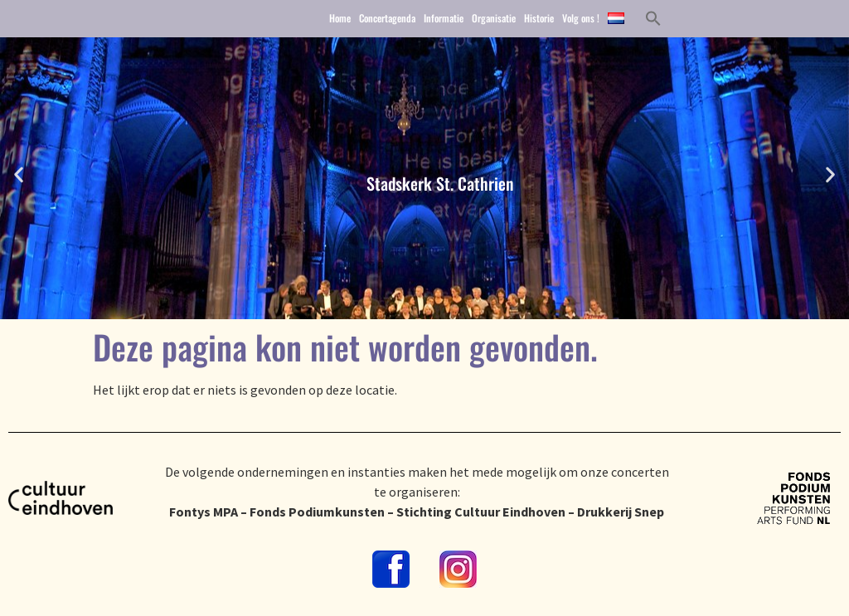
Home (340, 19)
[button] (653, 20)
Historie (539, 19)
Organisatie (494, 19)
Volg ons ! (581, 19)
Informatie (444, 19)
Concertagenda (387, 19)
